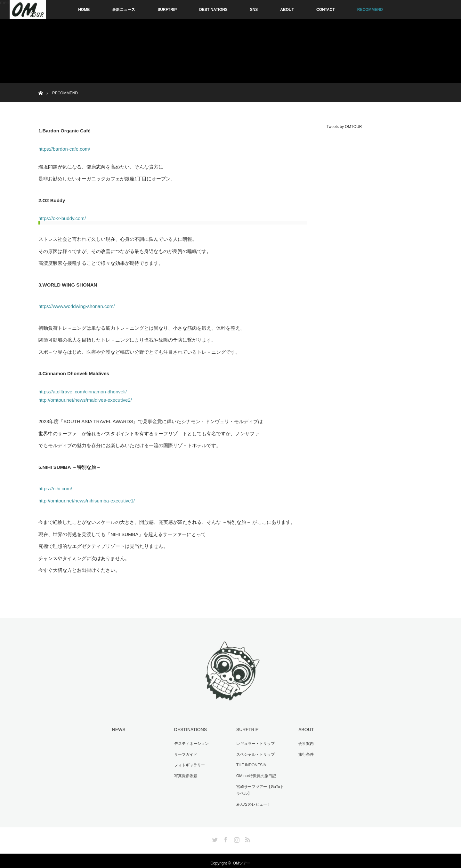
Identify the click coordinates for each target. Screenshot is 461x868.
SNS (254, 10)
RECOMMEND (370, 10)
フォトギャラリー (188, 762)
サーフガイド (184, 753)
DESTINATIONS (213, 10)
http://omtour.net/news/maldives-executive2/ (85, 400)
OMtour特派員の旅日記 (254, 773)
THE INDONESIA (249, 762)
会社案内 (304, 742)
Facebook (225, 834)
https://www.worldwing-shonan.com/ (77, 306)
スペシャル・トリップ (254, 753)
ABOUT (287, 10)
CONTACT (326, 10)
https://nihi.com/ (55, 489)
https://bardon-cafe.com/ (64, 149)
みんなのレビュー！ (252, 800)
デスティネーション (190, 742)
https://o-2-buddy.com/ (62, 218)
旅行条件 (304, 753)
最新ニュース (124, 10)
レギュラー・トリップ (254, 742)
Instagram (236, 834)
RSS (247, 834)
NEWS (117, 729)
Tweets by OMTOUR (344, 127)
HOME (84, 10)
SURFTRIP (167, 10)
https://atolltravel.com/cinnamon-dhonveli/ (83, 392)
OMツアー (242, 858)
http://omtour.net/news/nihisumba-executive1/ (87, 501)
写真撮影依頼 (184, 773)
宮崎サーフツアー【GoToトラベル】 (260, 786)
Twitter (214, 834)
